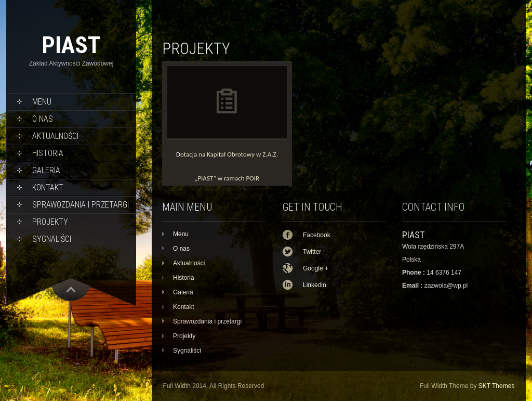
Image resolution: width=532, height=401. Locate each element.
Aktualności (55, 136)
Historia (48, 153)
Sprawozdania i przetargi (81, 205)
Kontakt (48, 187)
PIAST (71, 45)
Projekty (50, 222)
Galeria (46, 170)
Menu (42, 102)
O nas (43, 119)
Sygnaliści (52, 239)
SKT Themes (497, 386)
